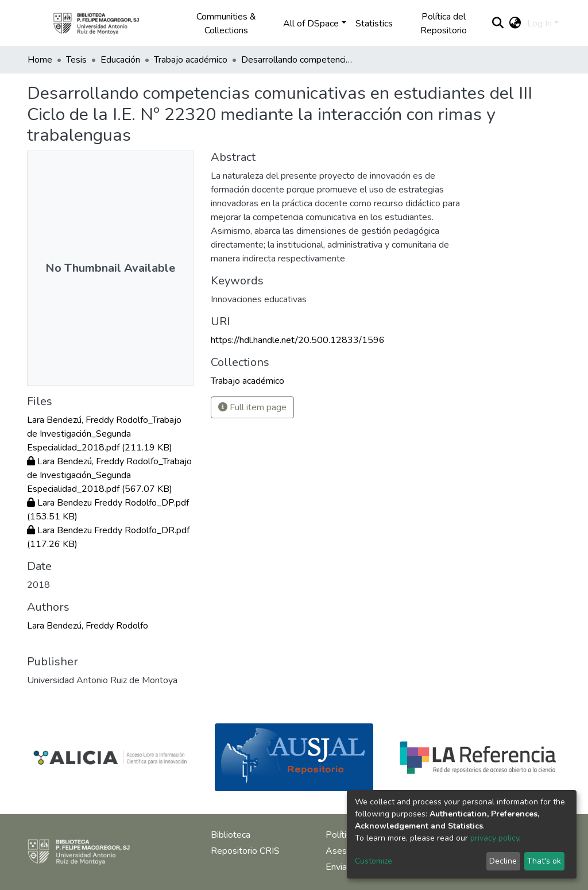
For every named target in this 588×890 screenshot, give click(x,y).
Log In (539, 24)
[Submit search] (498, 24)
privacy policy (495, 838)
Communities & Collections (226, 24)
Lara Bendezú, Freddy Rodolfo (88, 626)
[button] (515, 24)
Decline (503, 861)
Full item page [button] (252, 407)
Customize (374, 861)
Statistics (374, 24)
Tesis (76, 60)
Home (40, 60)
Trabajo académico (191, 60)
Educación (120, 60)
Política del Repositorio (444, 24)
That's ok (544, 861)
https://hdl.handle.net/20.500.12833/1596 (298, 340)
